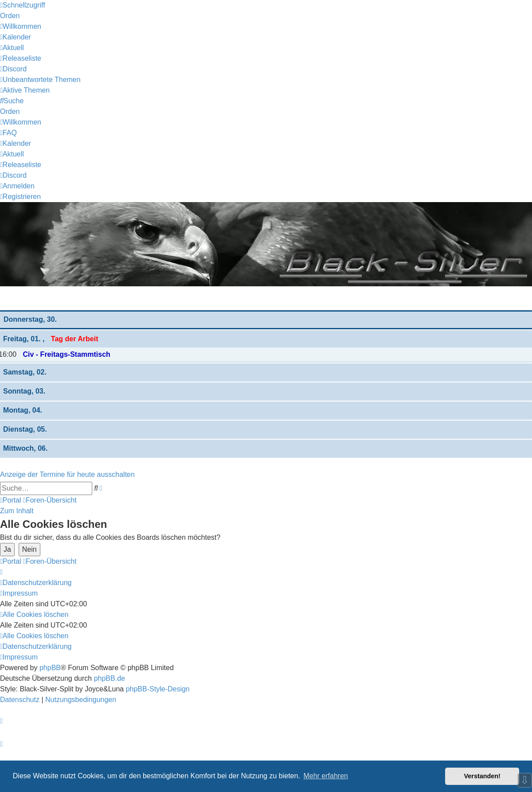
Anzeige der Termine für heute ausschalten (67, 474)
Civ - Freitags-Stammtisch (66, 354)
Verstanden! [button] (482, 776)
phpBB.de (110, 678)
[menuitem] (21, 26)
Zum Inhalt (17, 511)
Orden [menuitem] (10, 16)
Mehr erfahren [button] (326, 776)
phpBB (50, 668)
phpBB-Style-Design (158, 689)
